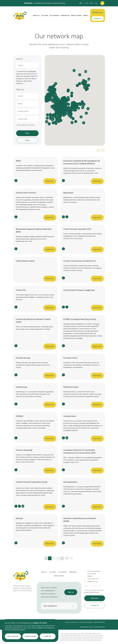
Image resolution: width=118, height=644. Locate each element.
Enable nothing (30, 636)
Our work (45, 15)
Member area (98, 12)
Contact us (98, 18)
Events (86, 15)
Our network (54, 15)
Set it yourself (13, 636)
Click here (28, 3)
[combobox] (27, 96)
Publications (65, 15)
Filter (27, 133)
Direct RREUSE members (26, 125)
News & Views (76, 15)
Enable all (48, 636)
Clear (27, 140)
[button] (68, 109)
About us (36, 15)
